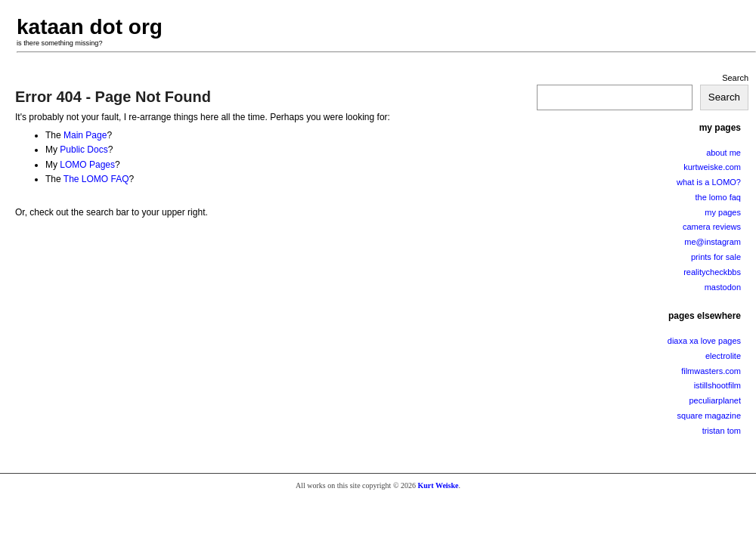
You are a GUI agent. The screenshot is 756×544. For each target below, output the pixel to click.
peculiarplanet (716, 400)
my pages (723, 212)
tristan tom (722, 431)
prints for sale (716, 257)
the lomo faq (718, 197)
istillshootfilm (717, 385)
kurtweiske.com (712, 167)
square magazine (709, 416)
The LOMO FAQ (96, 179)
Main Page (85, 135)
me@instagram (713, 242)
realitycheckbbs (712, 272)
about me (723, 153)
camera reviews (712, 227)
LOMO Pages (87, 165)
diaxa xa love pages (704, 341)
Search (735, 78)
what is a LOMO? (709, 182)
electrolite (723, 356)
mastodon (723, 287)
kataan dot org (90, 27)
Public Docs (84, 150)
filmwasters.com (711, 371)
